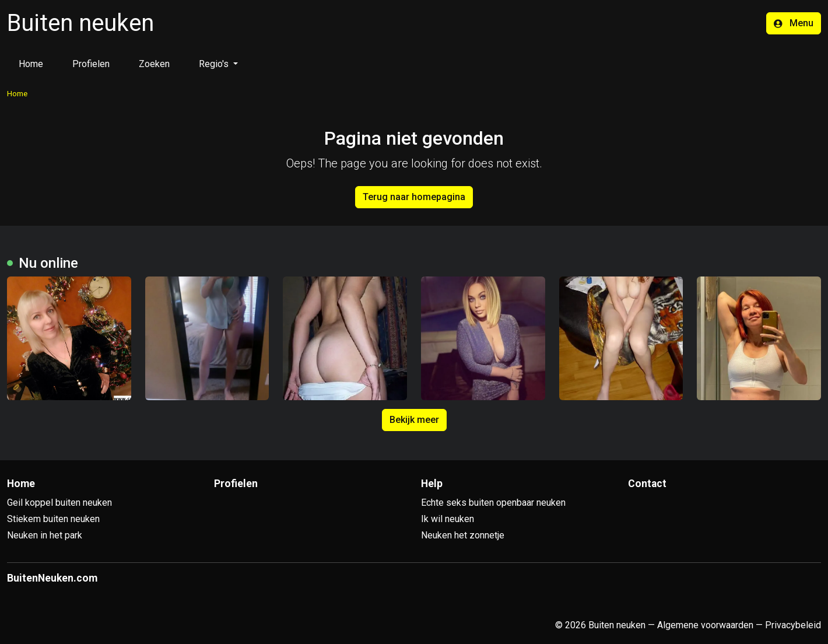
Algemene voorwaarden (705, 625)
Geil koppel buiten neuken (59, 503)
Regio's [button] (215, 64)
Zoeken (154, 64)
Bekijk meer (414, 420)
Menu (794, 23)
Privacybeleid (793, 625)
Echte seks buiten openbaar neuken (493, 503)
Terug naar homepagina (414, 197)
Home (31, 64)
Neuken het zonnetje (463, 535)
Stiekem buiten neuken (53, 519)
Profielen (91, 64)
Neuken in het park (45, 535)
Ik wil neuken (448, 519)
